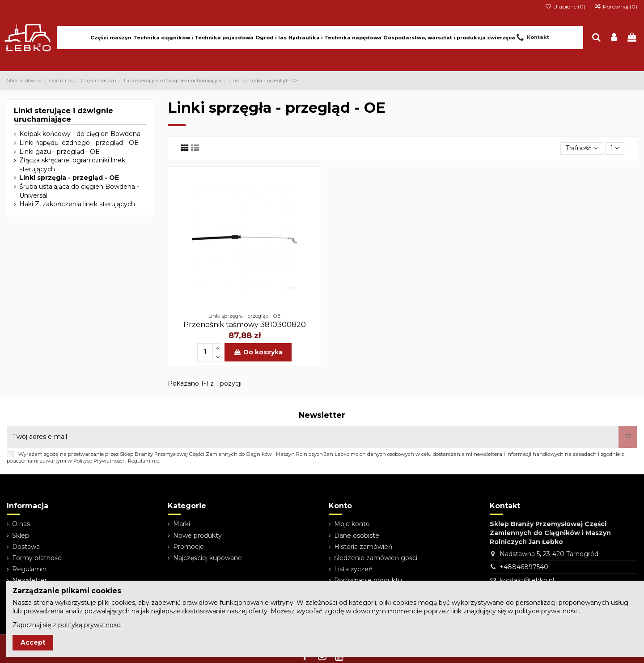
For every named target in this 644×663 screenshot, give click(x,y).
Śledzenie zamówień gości (376, 558)
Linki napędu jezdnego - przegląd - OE (79, 143)
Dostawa (26, 547)
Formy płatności (37, 558)
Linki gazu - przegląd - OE (59, 152)
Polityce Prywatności (99, 461)
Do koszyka (258, 352)
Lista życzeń (353, 569)
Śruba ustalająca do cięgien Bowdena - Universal (79, 191)
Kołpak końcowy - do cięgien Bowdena (80, 134)
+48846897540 (524, 567)
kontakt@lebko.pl (527, 580)
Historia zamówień (363, 547)
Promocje (189, 547)
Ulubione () (566, 6)
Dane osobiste (357, 535)
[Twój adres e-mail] (313, 437)
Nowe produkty (197, 535)
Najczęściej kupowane (208, 558)
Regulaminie (144, 461)
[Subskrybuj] (628, 437)
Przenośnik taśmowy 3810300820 (245, 325)
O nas (21, 524)
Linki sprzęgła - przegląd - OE (69, 178)
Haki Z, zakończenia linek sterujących (77, 204)
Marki (182, 524)
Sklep (21, 535)
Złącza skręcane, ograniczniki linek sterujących (72, 165)
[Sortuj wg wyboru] (582, 149)
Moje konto (352, 524)
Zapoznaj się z (67, 625)
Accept (33, 642)
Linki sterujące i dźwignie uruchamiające (64, 115)
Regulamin (29, 569)
